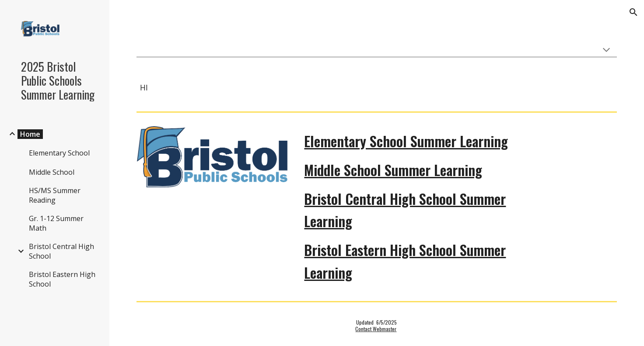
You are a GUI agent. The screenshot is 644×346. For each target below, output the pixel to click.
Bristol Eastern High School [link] (62, 279)
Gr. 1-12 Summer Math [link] (56, 223)
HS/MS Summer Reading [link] (55, 195)
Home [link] (30, 134)
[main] (377, 88)
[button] (633, 12)
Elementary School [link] (59, 153)
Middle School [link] (52, 172)
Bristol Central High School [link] (61, 251)
